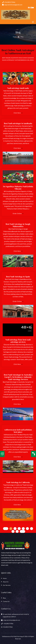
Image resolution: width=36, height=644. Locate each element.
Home (15, 37)
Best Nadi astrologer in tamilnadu (18, 123)
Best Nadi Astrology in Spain (18, 277)
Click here (18, 113)
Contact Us (6, 601)
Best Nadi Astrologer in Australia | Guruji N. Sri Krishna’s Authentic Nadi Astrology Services (18, 377)
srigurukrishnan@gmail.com (12, 5)
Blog (4, 598)
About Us (6, 582)
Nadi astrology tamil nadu (18, 88)
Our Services (7, 585)
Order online (18, 213)
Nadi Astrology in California (18, 482)
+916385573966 (9, 2)
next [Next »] (22, 531)
